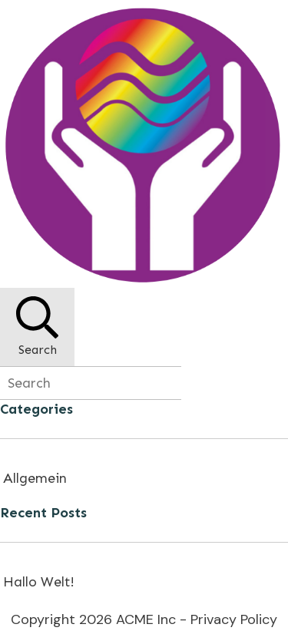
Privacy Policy (234, 619)
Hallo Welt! (39, 582)
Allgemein (35, 478)
